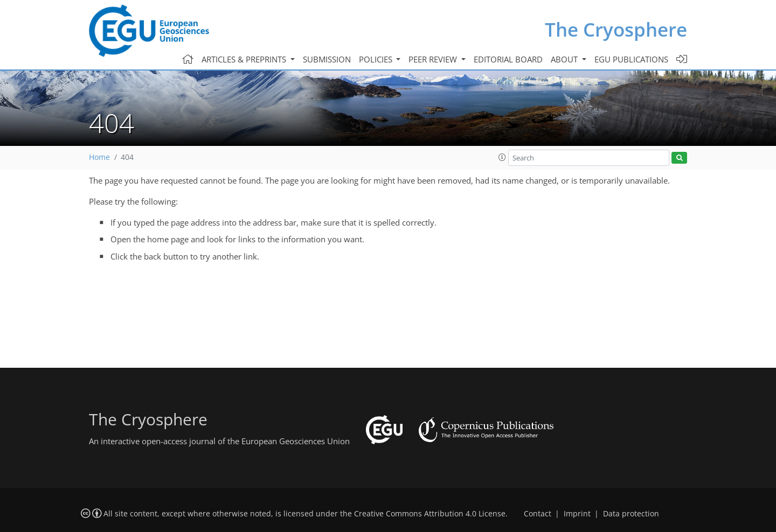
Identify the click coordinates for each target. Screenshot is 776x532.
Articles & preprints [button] (245, 59)
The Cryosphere (616, 29)
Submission (327, 59)
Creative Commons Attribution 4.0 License (430, 514)
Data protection (631, 514)
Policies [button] (377, 59)
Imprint (577, 514)
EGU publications (631, 59)
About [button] (565, 59)
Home (99, 157)
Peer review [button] (434, 59)
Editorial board (508, 59)
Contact (538, 514)
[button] (502, 157)
